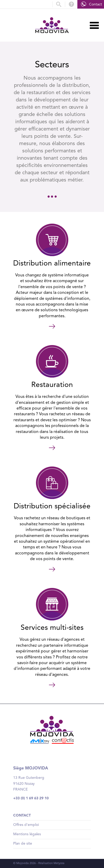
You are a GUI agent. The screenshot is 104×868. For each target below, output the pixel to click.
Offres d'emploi (26, 825)
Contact (95, 4)
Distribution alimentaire (52, 264)
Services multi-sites (52, 628)
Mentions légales (27, 834)
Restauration (52, 385)
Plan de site (23, 844)
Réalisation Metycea (51, 863)
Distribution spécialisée (52, 507)
